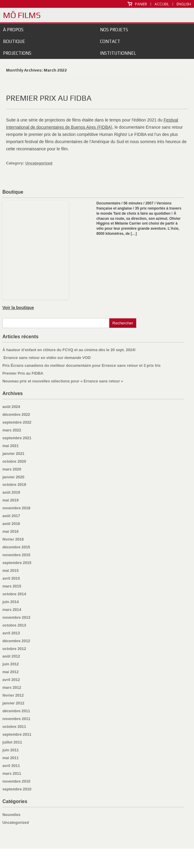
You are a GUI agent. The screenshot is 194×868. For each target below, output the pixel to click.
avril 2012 (11, 680)
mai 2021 (11, 446)
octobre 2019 (14, 485)
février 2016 (13, 539)
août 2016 (11, 524)
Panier (141, 4)
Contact (110, 41)
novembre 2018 (16, 508)
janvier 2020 (13, 477)
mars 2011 (12, 773)
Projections (17, 53)
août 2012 (11, 656)
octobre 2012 (14, 649)
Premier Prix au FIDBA (49, 98)
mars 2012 (12, 687)
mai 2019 (11, 500)
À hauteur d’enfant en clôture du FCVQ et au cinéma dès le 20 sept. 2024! (69, 350)
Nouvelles (11, 815)
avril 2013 (11, 633)
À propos (13, 30)
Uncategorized (39, 163)
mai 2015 (11, 570)
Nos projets (114, 30)
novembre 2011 (16, 719)
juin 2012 (11, 664)
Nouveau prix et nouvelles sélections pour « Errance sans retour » (63, 381)
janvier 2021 (13, 454)
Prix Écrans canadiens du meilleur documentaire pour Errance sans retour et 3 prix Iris (81, 365)
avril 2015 (11, 578)
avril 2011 (11, 766)
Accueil (162, 4)
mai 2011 (11, 758)
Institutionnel (118, 53)
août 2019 (11, 492)
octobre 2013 (14, 625)
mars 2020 (12, 469)
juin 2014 (11, 602)
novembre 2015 (16, 555)
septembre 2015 (17, 563)
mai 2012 (11, 672)
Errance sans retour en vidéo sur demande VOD (47, 358)
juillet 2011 (12, 742)
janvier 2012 (13, 703)
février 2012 (13, 695)
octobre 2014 (14, 594)
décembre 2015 (16, 547)
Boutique (14, 41)
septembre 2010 (17, 789)
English (184, 4)
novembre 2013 (16, 617)
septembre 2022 (17, 422)
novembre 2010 (16, 781)
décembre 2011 (16, 711)
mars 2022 (12, 430)
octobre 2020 (14, 461)
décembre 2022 (16, 414)
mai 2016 (11, 531)
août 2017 (11, 516)
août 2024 (11, 407)
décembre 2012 (16, 641)
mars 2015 (12, 586)
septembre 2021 (17, 438)
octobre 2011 (14, 727)
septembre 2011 (17, 734)
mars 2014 (12, 610)
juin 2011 (11, 750)
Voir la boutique (18, 308)
